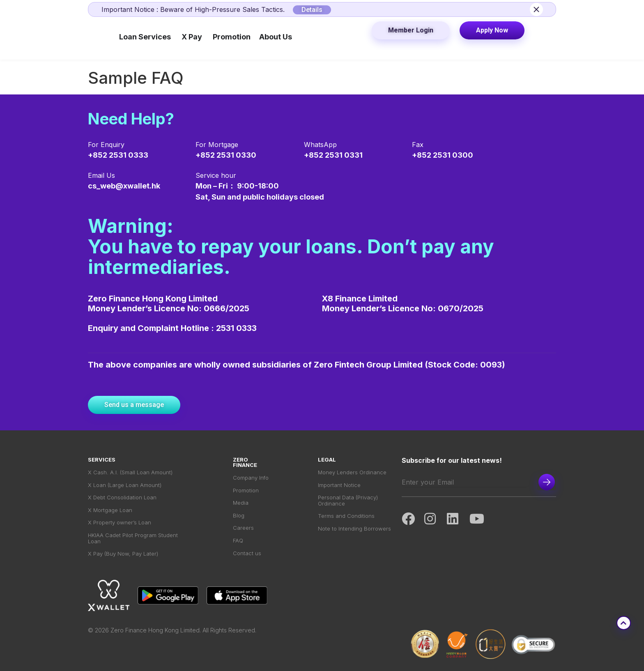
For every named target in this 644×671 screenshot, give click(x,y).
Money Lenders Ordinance (352, 472)
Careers (243, 529)
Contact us (247, 554)
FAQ (238, 541)
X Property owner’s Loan (120, 523)
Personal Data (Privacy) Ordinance (348, 501)
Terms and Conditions (346, 517)
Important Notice (339, 485)
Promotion (246, 491)
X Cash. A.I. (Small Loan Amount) (130, 472)
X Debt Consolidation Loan (122, 498)
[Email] (465, 482)
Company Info (251, 478)
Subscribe (547, 482)
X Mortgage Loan (110, 511)
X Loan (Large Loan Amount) (125, 485)
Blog (239, 516)
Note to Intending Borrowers (354, 530)
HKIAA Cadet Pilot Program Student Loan (133, 539)
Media (241, 503)
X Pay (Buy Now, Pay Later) (123, 555)
